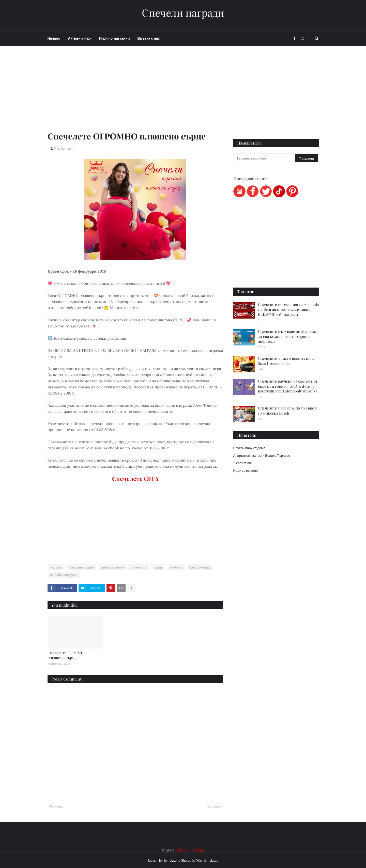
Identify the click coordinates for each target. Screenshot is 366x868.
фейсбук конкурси (64, 575)
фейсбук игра (200, 567)
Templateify (172, 860)
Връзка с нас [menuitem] (149, 38)
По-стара (213, 806)
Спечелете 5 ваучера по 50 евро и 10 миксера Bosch (288, 411)
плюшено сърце (82, 567)
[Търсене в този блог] (265, 158)
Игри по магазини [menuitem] (114, 38)
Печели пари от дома (249, 448)
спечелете (139, 567)
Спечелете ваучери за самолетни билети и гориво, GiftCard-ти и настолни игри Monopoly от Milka (288, 386)
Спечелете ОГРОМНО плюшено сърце (67, 655)
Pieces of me (243, 463)
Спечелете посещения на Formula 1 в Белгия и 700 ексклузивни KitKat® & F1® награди (288, 309)
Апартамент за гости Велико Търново (262, 455)
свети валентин (112, 567)
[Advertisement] (135, 94)
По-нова (56, 806)
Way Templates (207, 860)
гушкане (56, 567)
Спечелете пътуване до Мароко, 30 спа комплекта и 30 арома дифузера (287, 336)
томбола (176, 567)
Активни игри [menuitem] (80, 38)
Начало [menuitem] (54, 38)
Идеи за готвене (246, 470)
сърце (158, 567)
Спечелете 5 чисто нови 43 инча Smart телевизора (286, 361)
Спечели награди (183, 13)
